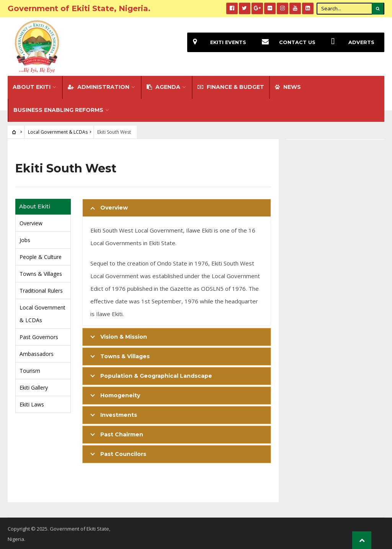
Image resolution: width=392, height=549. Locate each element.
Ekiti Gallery (34, 386)
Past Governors (39, 336)
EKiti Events (217, 42)
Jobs (25, 239)
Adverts (350, 42)
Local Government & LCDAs (58, 131)
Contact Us (286, 42)
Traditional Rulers (41, 289)
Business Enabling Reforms (58, 109)
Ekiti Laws (32, 403)
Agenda (163, 86)
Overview (31, 222)
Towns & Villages (41, 273)
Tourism (30, 370)
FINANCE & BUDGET (231, 86)
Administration (99, 86)
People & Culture (41, 256)
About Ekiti (32, 86)
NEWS (288, 86)
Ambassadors (37, 353)
